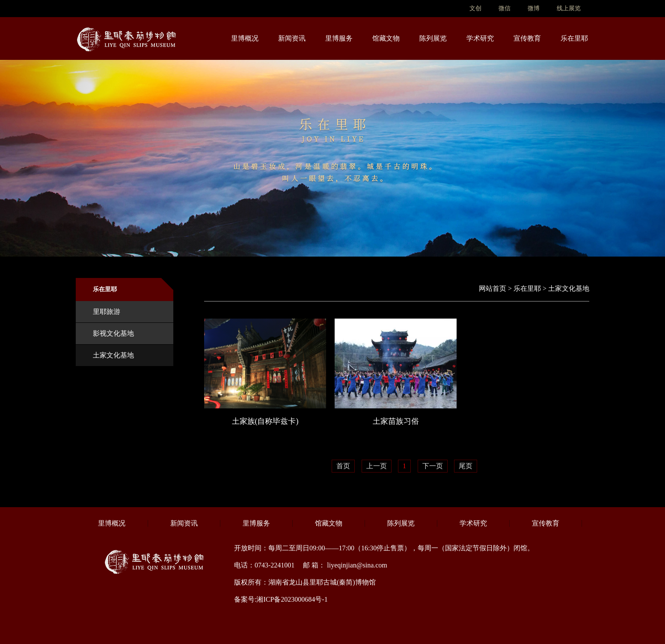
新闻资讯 (292, 38)
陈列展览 (433, 38)
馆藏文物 (386, 38)
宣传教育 (527, 38)
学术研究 (480, 38)
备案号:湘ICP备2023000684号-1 (281, 599)
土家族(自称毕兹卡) (265, 421)
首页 (343, 466)
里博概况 (245, 38)
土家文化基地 (113, 355)
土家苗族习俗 (396, 421)
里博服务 (339, 38)
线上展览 (569, 8)
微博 (534, 8)
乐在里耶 (574, 38)
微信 (505, 8)
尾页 (466, 466)
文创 (475, 8)
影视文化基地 (113, 333)
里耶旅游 (107, 312)
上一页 (377, 466)
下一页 (433, 466)
